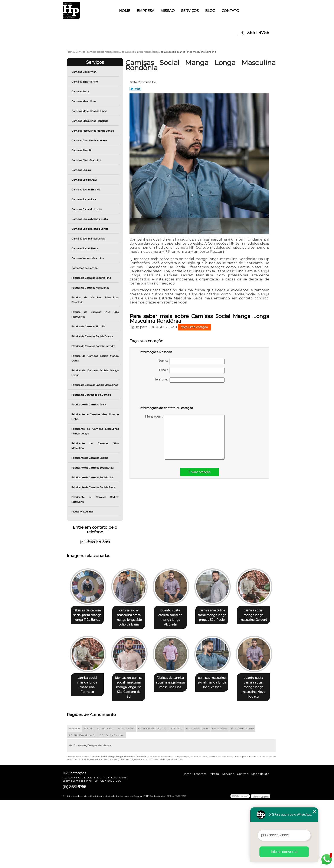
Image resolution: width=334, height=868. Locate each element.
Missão (168, 11)
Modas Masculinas (83, 512)
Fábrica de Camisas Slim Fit (89, 326)
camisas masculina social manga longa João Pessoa (88, 750)
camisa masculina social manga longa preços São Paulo (218, 615)
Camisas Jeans (81, 91)
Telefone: (189, 380)
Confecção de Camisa (85, 268)
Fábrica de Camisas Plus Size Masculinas (95, 314)
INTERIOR (176, 796)
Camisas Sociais (81, 170)
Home (125, 11)
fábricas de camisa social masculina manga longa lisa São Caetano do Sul (174, 685)
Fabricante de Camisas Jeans (89, 404)
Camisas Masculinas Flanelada (90, 121)
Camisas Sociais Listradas (87, 209)
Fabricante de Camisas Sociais (90, 458)
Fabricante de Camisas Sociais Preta (94, 487)
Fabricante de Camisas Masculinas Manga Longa (95, 431)
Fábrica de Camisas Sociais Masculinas (95, 385)
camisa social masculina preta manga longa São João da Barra (131, 618)
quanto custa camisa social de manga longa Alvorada (175, 618)
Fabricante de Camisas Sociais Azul (93, 468)
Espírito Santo (106, 796)
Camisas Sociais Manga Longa (90, 229)
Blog (210, 11)
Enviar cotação (199, 472)
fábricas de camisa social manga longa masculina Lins (218, 683)
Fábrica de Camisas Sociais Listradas (94, 346)
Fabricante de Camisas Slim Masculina (95, 446)
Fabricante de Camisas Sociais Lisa (93, 477)
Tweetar (135, 89)
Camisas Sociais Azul (84, 180)
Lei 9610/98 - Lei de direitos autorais (164, 827)
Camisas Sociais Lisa (84, 199)
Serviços (190, 11)
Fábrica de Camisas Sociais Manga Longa (95, 373)
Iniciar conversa (284, 852)
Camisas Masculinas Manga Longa (93, 131)
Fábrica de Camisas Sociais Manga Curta (95, 358)
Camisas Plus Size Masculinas (90, 140)
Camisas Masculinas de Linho (89, 111)
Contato (230, 11)
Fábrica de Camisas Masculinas (91, 288)
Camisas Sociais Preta (85, 248)
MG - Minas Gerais (197, 796)
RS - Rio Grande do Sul (82, 803)
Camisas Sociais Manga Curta (90, 219)
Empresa (145, 11)
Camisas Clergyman (84, 72)
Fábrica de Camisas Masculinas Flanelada (95, 300)
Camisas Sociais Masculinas (88, 239)
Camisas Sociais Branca (86, 189)
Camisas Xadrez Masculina (88, 258)
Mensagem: (185, 437)
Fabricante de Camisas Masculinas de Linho (95, 417)
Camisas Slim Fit (82, 150)
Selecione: (74, 796)
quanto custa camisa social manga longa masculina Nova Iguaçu (131, 755)
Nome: (191, 361)
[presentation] (166, 395)
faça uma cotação (195, 327)
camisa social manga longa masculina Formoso (131, 683)
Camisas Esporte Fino (85, 82)
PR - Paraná (220, 796)
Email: (192, 371)
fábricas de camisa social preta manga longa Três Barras (88, 615)
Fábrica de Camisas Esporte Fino (91, 278)
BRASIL (89, 796)
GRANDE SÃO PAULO (152, 796)
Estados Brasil (126, 796)
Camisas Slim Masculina (86, 160)
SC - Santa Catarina (112, 803)
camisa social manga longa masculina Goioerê (88, 683)
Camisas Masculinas (84, 101)
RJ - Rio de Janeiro (242, 796)
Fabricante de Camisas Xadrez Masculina (95, 499)
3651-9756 (258, 33)
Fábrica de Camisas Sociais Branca (93, 336)
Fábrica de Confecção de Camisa (91, 395)
